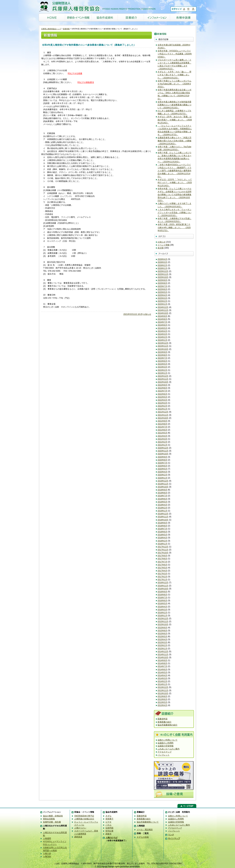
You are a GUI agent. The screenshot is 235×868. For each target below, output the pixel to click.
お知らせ (147, 314)
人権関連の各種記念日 (84, 819)
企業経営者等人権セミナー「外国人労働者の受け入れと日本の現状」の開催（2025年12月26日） (174, 141)
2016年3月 (162, 610)
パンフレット (164, 755)
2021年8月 (162, 424)
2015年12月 (163, 618)
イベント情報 (164, 245)
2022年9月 (162, 385)
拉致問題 (109, 828)
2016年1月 (162, 616)
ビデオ (108, 822)
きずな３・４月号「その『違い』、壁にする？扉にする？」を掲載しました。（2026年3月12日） (174, 75)
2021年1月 (162, 445)
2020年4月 (162, 472)
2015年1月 (162, 649)
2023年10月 (163, 349)
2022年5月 (162, 397)
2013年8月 (162, 696)
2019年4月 (162, 505)
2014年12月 (163, 651)
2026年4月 (162, 259)
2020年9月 (162, 457)
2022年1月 (162, 409)
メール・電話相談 (145, 830)
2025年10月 (163, 277)
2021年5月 (162, 433)
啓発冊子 (109, 819)
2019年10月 (163, 487)
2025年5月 (162, 292)
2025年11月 (163, 274)
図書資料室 (163, 719)
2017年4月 (162, 571)
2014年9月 (162, 660)
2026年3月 (162, 262)
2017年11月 (163, 550)
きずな (108, 816)
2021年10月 (163, 418)
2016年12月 (163, 583)
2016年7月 (162, 598)
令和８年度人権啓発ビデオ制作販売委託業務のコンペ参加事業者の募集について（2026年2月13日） (174, 105)
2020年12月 (163, 448)
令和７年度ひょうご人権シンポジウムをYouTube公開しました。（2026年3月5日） (174, 84)
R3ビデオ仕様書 (75, 73)
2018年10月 (163, 520)
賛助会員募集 (49, 819)
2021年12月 (163, 412)
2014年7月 (162, 666)
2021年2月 (162, 442)
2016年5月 (162, 603)
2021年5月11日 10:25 (133, 314)
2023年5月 (162, 364)
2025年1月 (162, 304)
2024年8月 (162, 319)
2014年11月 (163, 654)
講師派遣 (78, 837)
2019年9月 (162, 490)
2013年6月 (162, 699)
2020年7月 (162, 463)
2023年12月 (163, 343)
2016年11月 (163, 586)
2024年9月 (162, 316)
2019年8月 (162, 493)
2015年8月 (162, 631)
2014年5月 (162, 672)
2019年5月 (162, 502)
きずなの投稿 (143, 837)
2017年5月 (162, 568)
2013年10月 (163, 693)
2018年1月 (162, 544)
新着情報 (66, 29)
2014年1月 (162, 684)
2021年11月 (163, 415)
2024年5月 (162, 328)
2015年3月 (162, 642)
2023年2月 (162, 370)
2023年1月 (162, 373)
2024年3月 (162, 334)
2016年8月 (162, 595)
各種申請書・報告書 (52, 822)
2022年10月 (163, 382)
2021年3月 (162, 439)
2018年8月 (162, 526)
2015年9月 (162, 628)
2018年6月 (162, 532)
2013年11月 (163, 690)
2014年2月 (162, 681)
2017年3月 (162, 574)
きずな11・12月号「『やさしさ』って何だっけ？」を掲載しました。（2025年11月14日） (175, 183)
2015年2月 (162, 645)
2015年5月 (162, 636)
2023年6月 (162, 361)
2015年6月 (162, 634)
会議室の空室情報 (166, 746)
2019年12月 (163, 481)
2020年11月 (163, 451)
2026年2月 (162, 265)
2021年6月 (162, 430)
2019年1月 (162, 511)
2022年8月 (162, 388)
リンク (171, 835)
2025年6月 (162, 289)
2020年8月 (162, 460)
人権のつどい (80, 828)
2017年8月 (162, 559)
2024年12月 (163, 307)
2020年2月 (162, 475)
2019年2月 (162, 508)
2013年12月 (163, 687)
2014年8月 (162, 663)
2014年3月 (162, 678)
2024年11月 (163, 310)
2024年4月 (162, 331)
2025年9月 (162, 280)
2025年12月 (163, 271)
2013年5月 (162, 702)
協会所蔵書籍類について (148, 822)
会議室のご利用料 (166, 743)
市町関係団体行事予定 (84, 816)
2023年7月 (162, 358)
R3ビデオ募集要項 (86, 82)
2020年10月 (163, 454)
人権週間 (47, 838)
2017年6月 (162, 565)
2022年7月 (162, 391)
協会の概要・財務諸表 (53, 816)
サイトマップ (174, 838)
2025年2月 (162, 301)
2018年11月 (163, 517)
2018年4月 (162, 538)
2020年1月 (162, 478)
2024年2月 (162, 337)
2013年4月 (162, 705)
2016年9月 (162, 592)
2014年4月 (162, 675)
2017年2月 (162, 577)
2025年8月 (162, 283)
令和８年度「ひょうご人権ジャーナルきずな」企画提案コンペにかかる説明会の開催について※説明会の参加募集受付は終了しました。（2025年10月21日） (174, 195)
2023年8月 (162, 355)
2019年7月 (162, 496)
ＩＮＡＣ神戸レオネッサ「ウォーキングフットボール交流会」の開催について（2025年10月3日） (174, 213)
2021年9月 (162, 421)
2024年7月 (162, 322)
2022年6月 (162, 394)
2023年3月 (162, 367)
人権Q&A (47, 856)
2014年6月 (162, 669)
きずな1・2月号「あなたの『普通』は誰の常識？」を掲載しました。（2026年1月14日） (175, 120)
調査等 (108, 834)
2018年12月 (163, 514)
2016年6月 (162, 601)
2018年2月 (162, 541)
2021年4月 (162, 436)
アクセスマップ (165, 752)
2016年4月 (162, 607)
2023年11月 (163, 346)
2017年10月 (163, 553)
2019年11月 (163, 484)
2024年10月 (163, 313)
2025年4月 (162, 295)
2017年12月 (163, 547)
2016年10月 (163, 589)
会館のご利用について (168, 740)
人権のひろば (111, 838)
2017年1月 (162, 580)
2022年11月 (163, 379)
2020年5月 (162, 469)
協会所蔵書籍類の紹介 (168, 725)
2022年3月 (162, 403)
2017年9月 (162, 556)
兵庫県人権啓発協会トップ (51, 29)
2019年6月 (162, 499)
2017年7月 (162, 562)
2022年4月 (162, 400)
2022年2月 (162, 406)
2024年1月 (162, 340)
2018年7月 (162, 529)
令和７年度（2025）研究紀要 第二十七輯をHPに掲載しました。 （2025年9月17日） (174, 227)
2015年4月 (162, 639)
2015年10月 (163, 624)
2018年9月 (162, 523)
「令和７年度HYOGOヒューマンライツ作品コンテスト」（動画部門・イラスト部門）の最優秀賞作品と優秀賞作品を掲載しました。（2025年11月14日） (174, 171)
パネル (108, 825)
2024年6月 (162, 325)
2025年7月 (162, 286)
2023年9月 (162, 352)
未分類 (161, 248)
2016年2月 (162, 613)
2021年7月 (162, 427)
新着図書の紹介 (165, 722)
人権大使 (47, 853)
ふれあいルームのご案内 (169, 749)
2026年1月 (162, 268)
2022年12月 (163, 376)
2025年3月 (162, 298)
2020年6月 (162, 466)
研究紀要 (109, 831)
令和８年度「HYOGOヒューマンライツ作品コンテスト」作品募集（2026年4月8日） (175, 54)
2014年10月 (163, 657)
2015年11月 (163, 621)
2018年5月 (162, 535)
